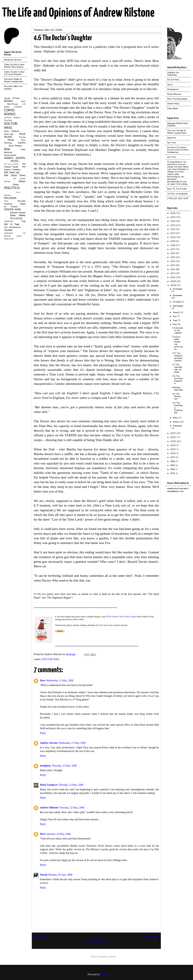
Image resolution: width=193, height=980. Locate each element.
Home (97, 937)
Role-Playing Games (177, 99)
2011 (173, 273)
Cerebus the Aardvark (173, 74)
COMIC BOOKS (10, 112)
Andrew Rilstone (49, 808)
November (178, 295)
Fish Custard (130, 617)
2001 (173, 457)
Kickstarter (10, 155)
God (7, 149)
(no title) (172, 143)
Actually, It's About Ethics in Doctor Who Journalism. (178, 150)
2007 (173, 433)
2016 (173, 253)
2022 (173, 229)
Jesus (170, 85)
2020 (173, 237)
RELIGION (10, 198)
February (177, 426)
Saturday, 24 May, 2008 (58, 834)
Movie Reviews (174, 94)
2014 (173, 261)
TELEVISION (16, 218)
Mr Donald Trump (15, 165)
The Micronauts (12, 227)
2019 (173, 241)
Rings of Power (15, 205)
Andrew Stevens (49, 743)
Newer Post (41, 937)
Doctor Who (173, 80)
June (175, 320)
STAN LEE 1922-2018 (178, 198)
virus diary (9, 239)
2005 (174, 441)
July (175, 316)
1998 (173, 461)
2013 (173, 265)
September (178, 306)
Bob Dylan (12, 104)
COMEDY (18, 107)
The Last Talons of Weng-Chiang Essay (177, 132)
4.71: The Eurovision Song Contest (177, 357)
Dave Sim (9, 134)
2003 (173, 449)
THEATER (9, 221)
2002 (173, 453)
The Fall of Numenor (177, 194)
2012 (173, 269)
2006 (174, 437)
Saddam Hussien (18, 212)
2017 (173, 249)
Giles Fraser (15, 146)
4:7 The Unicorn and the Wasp (177, 368)
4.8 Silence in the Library (178, 330)
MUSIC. (15, 161)
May (175, 324)
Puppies (7, 195)
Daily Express (12, 131)
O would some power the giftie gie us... (178, 343)
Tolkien (8, 230)
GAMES (22, 143)
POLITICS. (12, 188)
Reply (43, 733)
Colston (8, 120)
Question (171, 138)
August (177, 312)
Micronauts (173, 89)
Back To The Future (177, 189)
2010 (173, 277)
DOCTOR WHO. (51, 659)
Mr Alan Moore (11, 164)
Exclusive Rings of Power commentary (14, 80)
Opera (16, 184)
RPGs (6, 201)
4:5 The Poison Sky (176, 396)
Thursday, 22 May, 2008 (64, 766)
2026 (173, 213)
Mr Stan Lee (12, 172)
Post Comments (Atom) (103, 956)
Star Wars (18, 215)
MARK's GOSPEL (15, 158)
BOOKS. (9, 101)
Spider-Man (173, 104)
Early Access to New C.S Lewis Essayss (14, 73)
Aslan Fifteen (12, 98)
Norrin (44, 875)
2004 (173, 445)
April (176, 418)
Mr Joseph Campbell (15, 168)
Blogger (105, 974)
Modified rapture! (178, 389)
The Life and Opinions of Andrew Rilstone (78, 13)
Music (22, 181)
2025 (173, 217)
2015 (173, 257)
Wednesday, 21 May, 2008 (60, 680)
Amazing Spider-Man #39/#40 (177, 124)
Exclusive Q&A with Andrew (13, 87)
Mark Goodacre (49, 785)
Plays (18, 192)
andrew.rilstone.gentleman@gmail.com (178, 490)
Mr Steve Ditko (15, 175)
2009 (173, 281)
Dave (43, 680)
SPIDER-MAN (12, 209)
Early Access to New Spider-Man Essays (14, 66)
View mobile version (96, 943)
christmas (8, 233)
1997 (173, 465)
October (177, 302)
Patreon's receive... (13, 60)
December (177, 289)
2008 (174, 285)
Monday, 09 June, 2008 (60, 875)
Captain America (12, 118)
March (176, 422)
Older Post (152, 937)
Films (11, 140)
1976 (173, 473)
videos (19, 236)
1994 (173, 469)
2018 (173, 245)
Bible (23, 101)
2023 (173, 225)
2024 (173, 221)
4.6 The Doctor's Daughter (177, 380)
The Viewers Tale (115, 617)
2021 (173, 233)
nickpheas (45, 766)
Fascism (22, 137)
